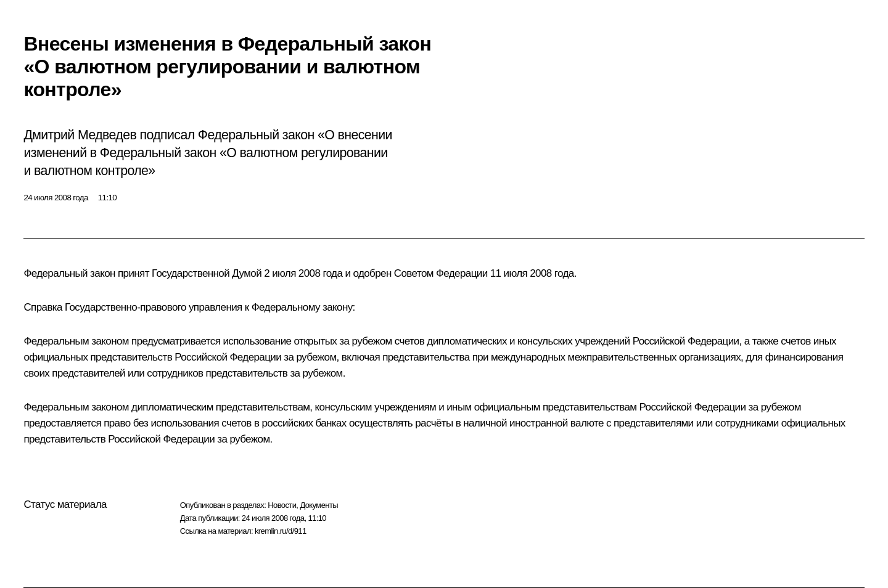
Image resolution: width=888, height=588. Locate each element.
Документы (319, 505)
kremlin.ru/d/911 (281, 531)
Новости (282, 505)
